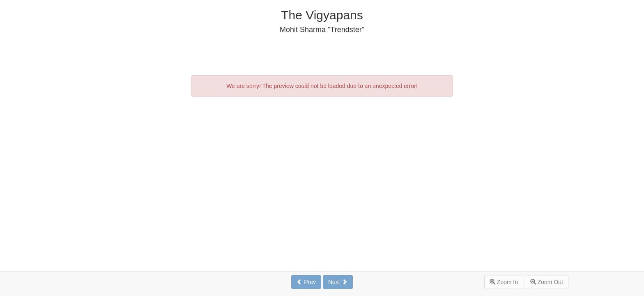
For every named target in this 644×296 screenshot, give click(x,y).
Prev (306, 282)
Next (338, 282)
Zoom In (504, 282)
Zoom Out (547, 282)
